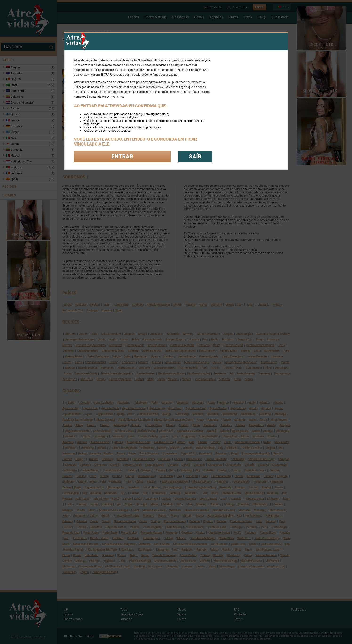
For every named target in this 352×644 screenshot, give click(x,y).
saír (195, 157)
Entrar (122, 157)
